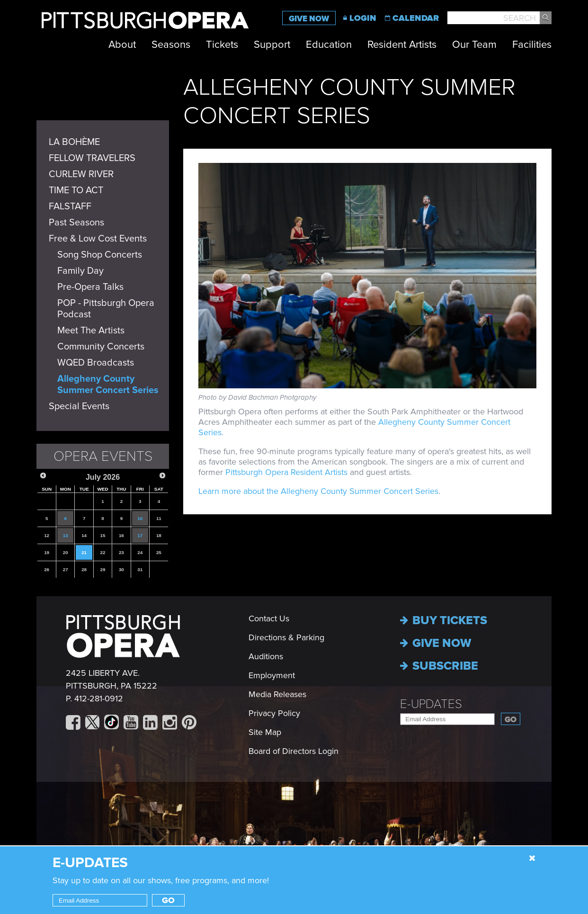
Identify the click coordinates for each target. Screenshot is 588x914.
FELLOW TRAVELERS (92, 158)
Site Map (265, 732)
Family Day (80, 271)
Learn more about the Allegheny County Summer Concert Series (318, 491)
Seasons (171, 45)
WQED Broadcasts (96, 363)
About (122, 45)
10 (140, 518)
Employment (272, 675)
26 (47, 569)
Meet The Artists (91, 331)
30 (121, 569)
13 (66, 535)
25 (159, 552)
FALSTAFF (70, 206)
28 (84, 569)
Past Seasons (76, 223)
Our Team (474, 45)
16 (121, 535)
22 (103, 552)
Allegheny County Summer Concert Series (108, 385)
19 (47, 552)
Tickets (222, 45)
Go (511, 720)
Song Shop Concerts (100, 255)
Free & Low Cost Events (98, 239)
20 (66, 552)
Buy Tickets (444, 620)
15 (103, 535)
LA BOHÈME (74, 142)
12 (47, 535)
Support (272, 45)
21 (84, 552)
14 (84, 535)
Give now (436, 643)
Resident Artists (402, 45)
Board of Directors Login (294, 751)
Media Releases (277, 694)
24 (140, 552)
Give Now (309, 19)
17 (140, 535)
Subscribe (439, 666)
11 (159, 518)
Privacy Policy (274, 713)
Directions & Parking (286, 637)
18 (159, 535)
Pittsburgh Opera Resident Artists (286, 472)
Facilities (532, 45)
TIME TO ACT (76, 190)
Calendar (416, 18)
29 (103, 569)
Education (329, 45)
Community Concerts (101, 347)
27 (66, 569)
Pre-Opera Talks (90, 287)
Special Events (79, 406)
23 (121, 552)
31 (140, 569)
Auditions (266, 656)
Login (363, 18)
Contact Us (269, 618)
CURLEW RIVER (81, 174)
